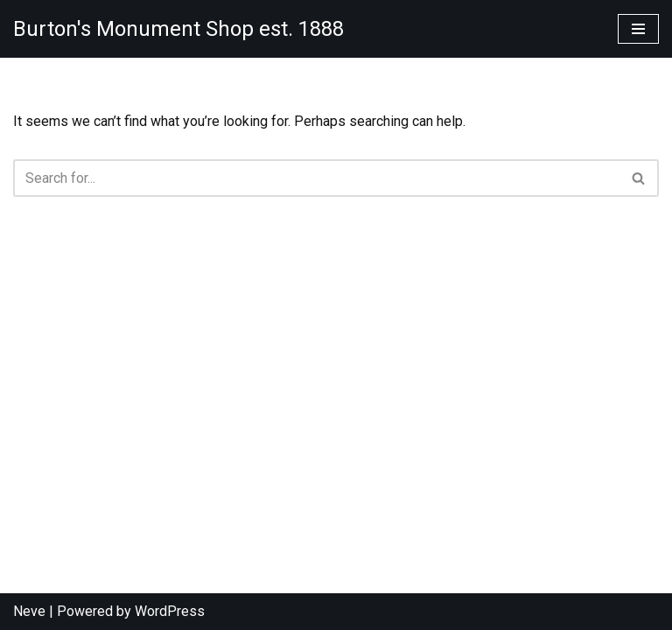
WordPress (170, 611)
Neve (29, 611)
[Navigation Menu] (638, 29)
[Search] (316, 178)
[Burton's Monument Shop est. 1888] (178, 29)
